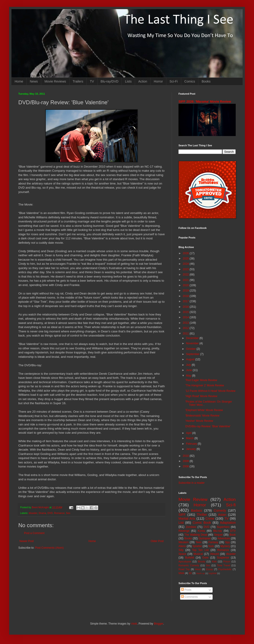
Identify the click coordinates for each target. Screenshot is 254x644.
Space (182, 554)
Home (19, 81)
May (189, 376)
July (189, 365)
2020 (186, 285)
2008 (186, 466)
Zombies (191, 527)
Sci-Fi (174, 81)
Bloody (201, 561)
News (34, 81)
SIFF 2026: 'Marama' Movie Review (205, 102)
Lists (128, 81)
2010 (186, 456)
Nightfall (213, 573)
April (189, 433)
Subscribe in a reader (192, 483)
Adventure (224, 538)
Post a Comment (34, 533)
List (181, 523)
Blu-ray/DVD (110, 81)
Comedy (220, 510)
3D (190, 573)
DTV (233, 531)
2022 (186, 275)
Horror (158, 81)
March (190, 438)
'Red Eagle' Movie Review (201, 380)
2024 (186, 264)
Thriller (202, 515)
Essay (209, 569)
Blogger (158, 624)
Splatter (197, 546)
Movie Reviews (55, 81)
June (189, 370)
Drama (42, 513)
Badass (197, 510)
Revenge (184, 531)
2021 (186, 280)
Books (206, 81)
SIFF (182, 515)
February (192, 444)
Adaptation (228, 523)
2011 (186, 334)
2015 (186, 312)
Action (143, 81)
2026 (186, 253)
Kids (214, 561)
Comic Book (202, 523)
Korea (201, 531)
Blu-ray (218, 531)
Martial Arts (187, 518)
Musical (198, 554)
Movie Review (193, 499)
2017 (186, 301)
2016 (186, 307)
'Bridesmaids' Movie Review (202, 416)
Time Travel (224, 565)
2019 (186, 291)
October (191, 349)
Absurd (214, 554)
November (193, 343)
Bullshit (190, 558)
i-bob (134, 624)
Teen (199, 542)
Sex (68, 513)
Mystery (225, 546)
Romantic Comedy (189, 565)
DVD (50, 513)
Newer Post (27, 541)
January (191, 449)
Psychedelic (225, 569)
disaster (33, 513)
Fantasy (213, 542)
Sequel (218, 535)
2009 (186, 461)
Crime (210, 518)
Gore (205, 558)
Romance (59, 513)
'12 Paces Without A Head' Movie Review (210, 391)
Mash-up (200, 573)
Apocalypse (185, 561)
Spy (228, 542)
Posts (186, 590)
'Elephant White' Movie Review (204, 410)
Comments (189, 597)
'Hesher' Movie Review (199, 421)
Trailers (78, 81)
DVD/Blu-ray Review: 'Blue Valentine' (208, 426)
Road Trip (184, 569)
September (193, 354)
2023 (186, 269)
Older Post (157, 541)
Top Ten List (200, 550)
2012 (186, 328)
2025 (186, 259)
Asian (222, 515)
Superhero (223, 527)
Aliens (182, 546)
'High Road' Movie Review (201, 396)
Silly (181, 550)
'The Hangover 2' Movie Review (205, 385)
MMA (181, 573)
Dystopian (205, 538)
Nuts (211, 546)
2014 (186, 317)
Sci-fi (231, 505)
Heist (198, 569)
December (193, 338)
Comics (190, 81)
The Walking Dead (196, 535)
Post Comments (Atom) (49, 548)
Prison (227, 561)
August (191, 359)
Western (184, 542)
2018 (186, 296)
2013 (186, 323)
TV (92, 81)
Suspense (223, 558)
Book (233, 535)
